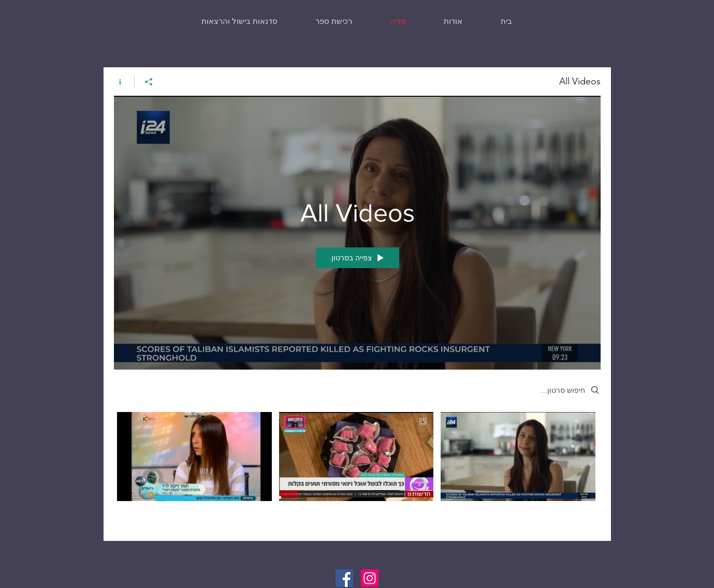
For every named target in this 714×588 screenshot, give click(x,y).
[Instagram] (370, 578)
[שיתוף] (148, 82)
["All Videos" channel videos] (357, 469)
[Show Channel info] (124, 82)
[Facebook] (344, 578)
